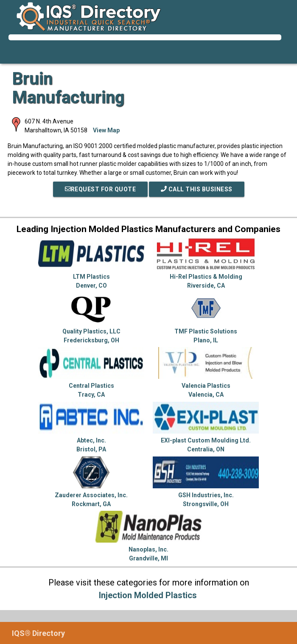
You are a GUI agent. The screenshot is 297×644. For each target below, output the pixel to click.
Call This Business (197, 189)
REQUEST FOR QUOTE (101, 189)
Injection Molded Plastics (148, 595)
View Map (106, 130)
